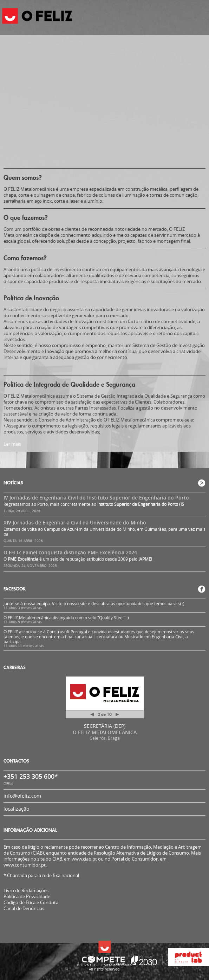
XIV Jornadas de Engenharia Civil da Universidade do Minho (75, 522)
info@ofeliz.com (22, 796)
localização (16, 809)
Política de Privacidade (27, 897)
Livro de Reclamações (26, 890)
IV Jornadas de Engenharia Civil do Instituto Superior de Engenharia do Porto (96, 498)
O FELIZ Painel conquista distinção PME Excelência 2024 (70, 552)
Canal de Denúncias (24, 909)
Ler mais (12, 444)
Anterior (92, 716)
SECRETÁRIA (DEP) (105, 726)
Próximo (117, 714)
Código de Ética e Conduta (31, 903)
